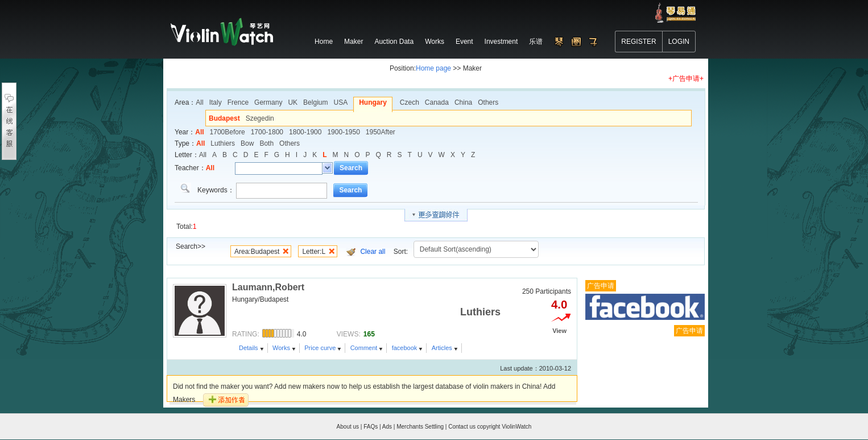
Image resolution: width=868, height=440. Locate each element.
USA (340, 102)
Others (488, 102)
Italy (216, 102)
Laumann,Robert (268, 287)
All (199, 102)
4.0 (559, 305)
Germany (268, 102)
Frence (238, 102)
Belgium (315, 102)
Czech (410, 102)
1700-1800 (267, 132)
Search (351, 168)
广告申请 (601, 286)
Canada (437, 102)
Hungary (373, 102)
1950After (381, 132)
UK (293, 102)
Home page (433, 68)
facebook (405, 348)
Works (281, 348)
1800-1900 (305, 132)
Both (266, 143)
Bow (247, 143)
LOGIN (679, 42)
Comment (364, 348)
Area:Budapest (257, 252)
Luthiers (223, 143)
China (463, 102)
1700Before (228, 132)
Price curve (320, 348)
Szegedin (260, 118)
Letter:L (314, 252)
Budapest (224, 118)
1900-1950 (343, 132)
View (559, 331)
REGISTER (638, 42)
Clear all (373, 252)
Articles (442, 348)
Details (249, 348)
